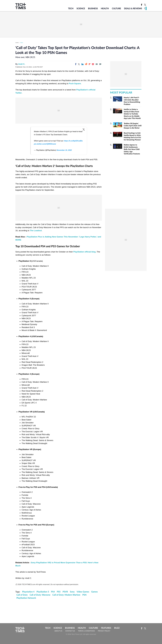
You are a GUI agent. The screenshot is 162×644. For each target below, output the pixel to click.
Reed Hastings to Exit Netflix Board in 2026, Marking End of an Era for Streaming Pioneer (132, 136)
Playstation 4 (28, 592)
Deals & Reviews (133, 8)
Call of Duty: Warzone (40, 595)
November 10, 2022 (64, 150)
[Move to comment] (100, 64)
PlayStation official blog (84, 252)
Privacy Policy (104, 631)
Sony (72, 592)
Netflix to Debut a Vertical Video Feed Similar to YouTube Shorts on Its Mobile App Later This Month (132, 114)
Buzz (117, 628)
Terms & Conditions (86, 631)
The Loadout (36, 231)
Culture (116, 8)
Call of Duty (22, 595)
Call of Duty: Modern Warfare (66, 595)
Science (81, 8)
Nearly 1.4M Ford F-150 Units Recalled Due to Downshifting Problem (132, 101)
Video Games (83, 592)
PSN (84, 595)
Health (105, 8)
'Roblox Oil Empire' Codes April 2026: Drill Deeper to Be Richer (133, 126)
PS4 (53, 592)
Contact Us (70, 631)
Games (94, 592)
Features (106, 628)
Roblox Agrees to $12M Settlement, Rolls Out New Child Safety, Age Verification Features (132, 149)
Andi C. (22, 64)
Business (93, 8)
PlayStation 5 (43, 592)
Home (17, 43)
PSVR (65, 592)
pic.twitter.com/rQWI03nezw (45, 144)
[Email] (97, 64)
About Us (58, 631)
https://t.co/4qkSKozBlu (73, 141)
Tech (71, 8)
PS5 (59, 592)
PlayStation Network (26, 598)
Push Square (75, 84)
